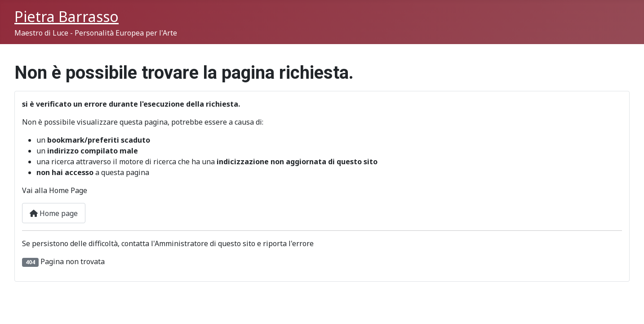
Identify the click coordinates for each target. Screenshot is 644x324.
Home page (54, 213)
